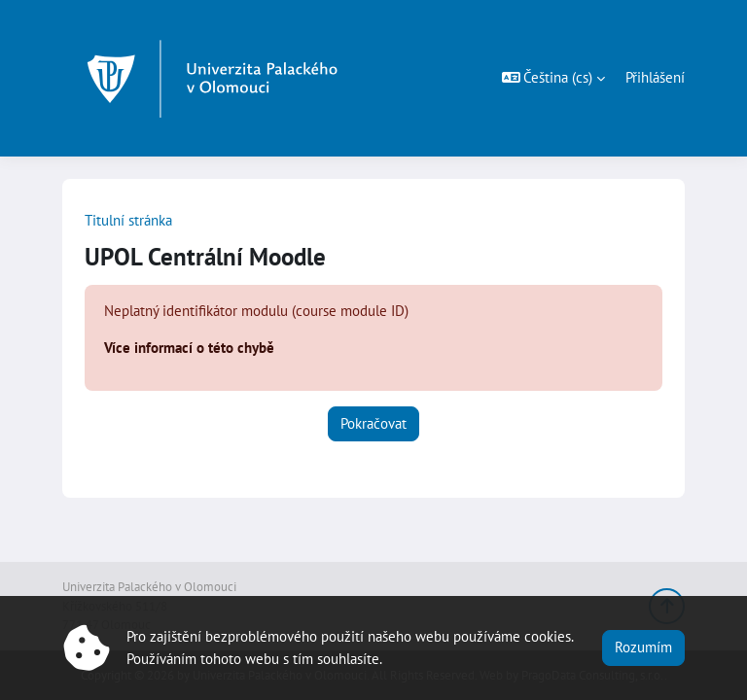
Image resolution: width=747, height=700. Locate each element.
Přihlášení (655, 77)
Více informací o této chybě (189, 348)
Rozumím (643, 647)
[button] (554, 78)
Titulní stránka (128, 220)
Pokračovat (373, 423)
